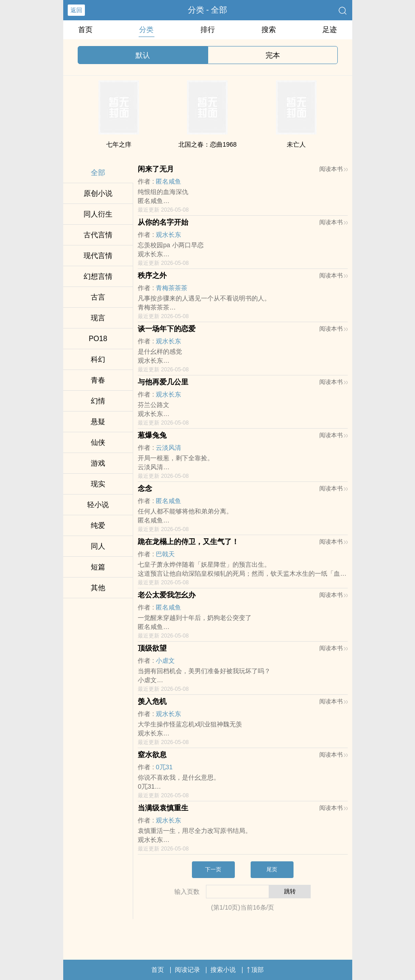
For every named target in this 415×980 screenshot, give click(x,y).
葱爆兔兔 (152, 435)
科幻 (98, 359)
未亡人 (296, 144)
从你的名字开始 (163, 222)
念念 (145, 488)
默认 (143, 55)
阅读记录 (187, 970)
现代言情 (98, 256)
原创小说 (98, 193)
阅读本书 (333, 169)
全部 (98, 173)
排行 (208, 30)
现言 (98, 318)
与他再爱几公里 (163, 382)
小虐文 (165, 661)
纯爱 (98, 525)
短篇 (98, 567)
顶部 (255, 970)
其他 (98, 588)
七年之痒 (119, 144)
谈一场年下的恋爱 (167, 329)
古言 (98, 297)
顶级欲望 (152, 648)
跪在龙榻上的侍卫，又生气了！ (188, 542)
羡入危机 (152, 701)
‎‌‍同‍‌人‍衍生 (98, 214)
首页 (85, 30)
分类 (146, 30)
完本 (273, 55)
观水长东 (168, 235)
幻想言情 (98, 276)
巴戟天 (165, 554)
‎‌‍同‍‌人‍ (98, 546)
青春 (98, 380)
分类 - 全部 (208, 10)
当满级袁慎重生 (163, 808)
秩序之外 (152, 275)
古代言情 (98, 235)
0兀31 (164, 767)
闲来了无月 (156, 169)
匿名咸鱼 (168, 181)
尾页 (272, 869)
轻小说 (98, 505)
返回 (76, 10)
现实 (98, 484)
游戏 (98, 463)
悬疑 (98, 422)
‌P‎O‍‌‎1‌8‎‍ (98, 339)
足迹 (330, 30)
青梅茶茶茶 (172, 288)
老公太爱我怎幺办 (167, 595)
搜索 (269, 30)
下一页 (213, 869)
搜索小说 (223, 970)
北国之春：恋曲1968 (207, 144)
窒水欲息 (152, 755)
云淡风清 (168, 448)
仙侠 (98, 442)
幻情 (98, 401)
